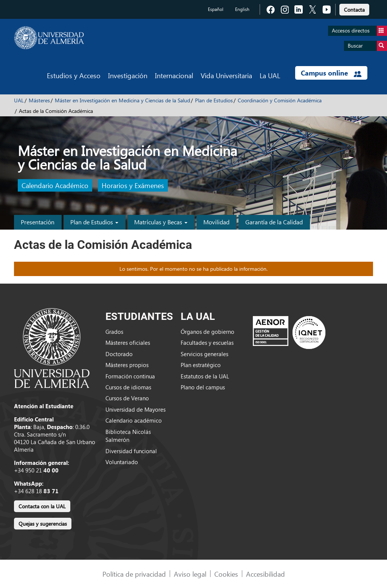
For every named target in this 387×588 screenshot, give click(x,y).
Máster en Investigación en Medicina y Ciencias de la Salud (122, 100)
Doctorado (119, 354)
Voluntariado (122, 462)
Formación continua (130, 376)
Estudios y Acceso (74, 75)
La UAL (270, 75)
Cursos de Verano (127, 398)
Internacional (174, 75)
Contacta (354, 10)
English (242, 9)
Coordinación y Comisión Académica (280, 100)
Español (216, 9)
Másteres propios (127, 365)
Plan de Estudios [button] (94, 222)
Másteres (39, 100)
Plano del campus (203, 387)
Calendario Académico (55, 186)
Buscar (367, 46)
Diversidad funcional (131, 451)
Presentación (38, 222)
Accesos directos (359, 31)
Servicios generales (204, 354)
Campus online (331, 73)
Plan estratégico (201, 365)
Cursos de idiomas (128, 387)
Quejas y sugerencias (43, 524)
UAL (19, 100)
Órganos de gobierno (207, 332)
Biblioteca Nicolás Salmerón (128, 436)
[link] (354, 8)
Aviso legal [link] (190, 574)
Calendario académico (134, 420)
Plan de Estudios (214, 100)
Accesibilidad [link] (265, 574)
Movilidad (216, 222)
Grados (114, 332)
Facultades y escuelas (207, 343)
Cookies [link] (226, 574)
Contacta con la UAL (42, 506)
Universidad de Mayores (135, 409)
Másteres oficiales (128, 343)
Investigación (128, 75)
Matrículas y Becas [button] (161, 222)
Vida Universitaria (226, 75)
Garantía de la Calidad (274, 222)
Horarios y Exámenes (133, 186)
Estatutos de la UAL (205, 376)
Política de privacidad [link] (134, 574)
